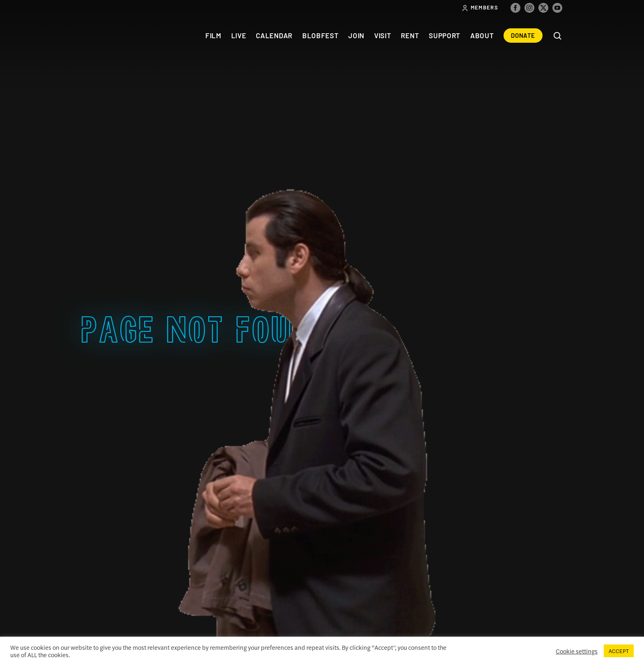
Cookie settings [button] (577, 651)
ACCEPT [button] (619, 651)
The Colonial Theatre (112, 36)
